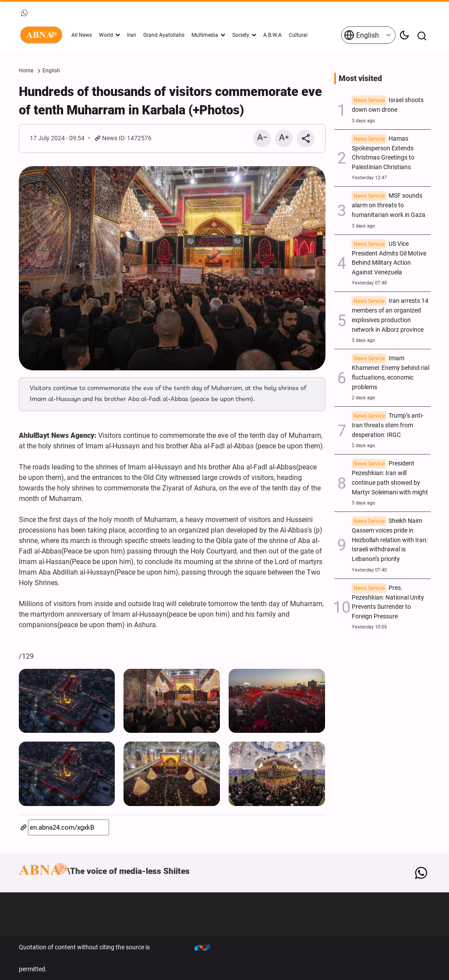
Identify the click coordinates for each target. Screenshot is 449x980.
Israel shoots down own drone (388, 105)
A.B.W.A (272, 35)
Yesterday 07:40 (369, 570)
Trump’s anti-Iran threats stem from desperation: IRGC (388, 425)
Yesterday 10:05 (369, 627)
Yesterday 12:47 (369, 178)
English (361, 35)
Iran (132, 35)
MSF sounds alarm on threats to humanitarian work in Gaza (389, 205)
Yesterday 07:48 (369, 283)
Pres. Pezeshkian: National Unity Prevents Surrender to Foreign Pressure (388, 602)
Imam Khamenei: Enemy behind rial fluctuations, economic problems (391, 373)
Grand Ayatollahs (164, 35)
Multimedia (205, 35)
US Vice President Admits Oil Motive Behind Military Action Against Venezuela (389, 258)
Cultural (298, 35)
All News (82, 35)
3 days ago (363, 121)
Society (241, 35)
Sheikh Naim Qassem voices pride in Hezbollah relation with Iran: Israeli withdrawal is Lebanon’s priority (390, 540)
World (106, 35)
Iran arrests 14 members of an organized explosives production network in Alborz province (390, 315)
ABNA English (43, 35)
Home (26, 71)
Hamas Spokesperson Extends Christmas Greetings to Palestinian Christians (383, 153)
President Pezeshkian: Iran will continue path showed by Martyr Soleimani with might (390, 478)
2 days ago (363, 398)
